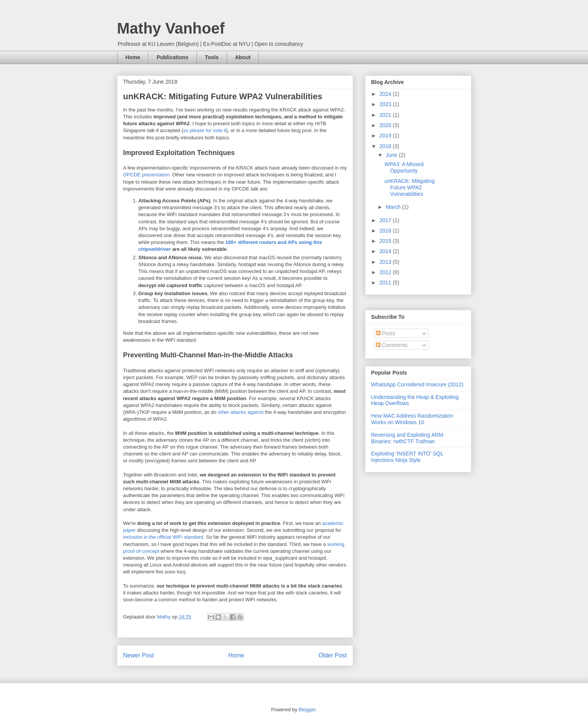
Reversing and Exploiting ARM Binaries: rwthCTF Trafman (407, 438)
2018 (386, 146)
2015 (386, 241)
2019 (386, 136)
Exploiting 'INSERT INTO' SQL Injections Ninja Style (407, 457)
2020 (386, 125)
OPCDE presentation (146, 175)
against (256, 412)
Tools (212, 57)
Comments (392, 345)
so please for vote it (205, 130)
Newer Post (139, 655)
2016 (386, 231)
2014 (386, 251)
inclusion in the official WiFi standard (163, 537)
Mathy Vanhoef (171, 28)
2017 (386, 220)
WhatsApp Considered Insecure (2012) (417, 384)
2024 (386, 94)
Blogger (307, 710)
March (394, 207)
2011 (386, 283)
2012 (386, 272)
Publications (172, 57)
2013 (386, 262)
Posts (386, 333)
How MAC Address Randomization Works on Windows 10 (412, 419)
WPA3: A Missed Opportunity (404, 167)
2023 (386, 104)
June (392, 155)
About (243, 57)
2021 (386, 115)
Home (133, 57)
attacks (238, 412)
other (224, 412)
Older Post (333, 655)
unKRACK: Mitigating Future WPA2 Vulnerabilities (409, 187)
